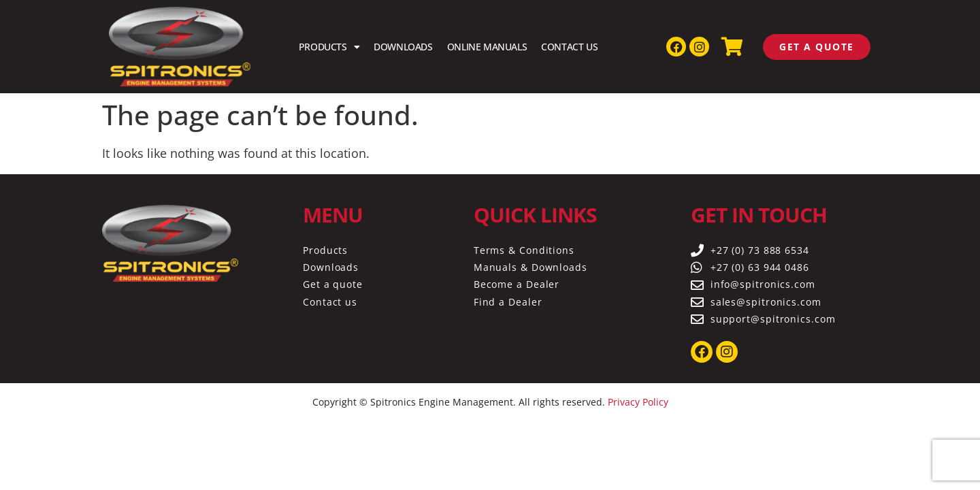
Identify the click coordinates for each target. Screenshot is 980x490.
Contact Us (569, 47)
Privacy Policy (638, 402)
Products (329, 47)
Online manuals (487, 47)
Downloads (403, 47)
